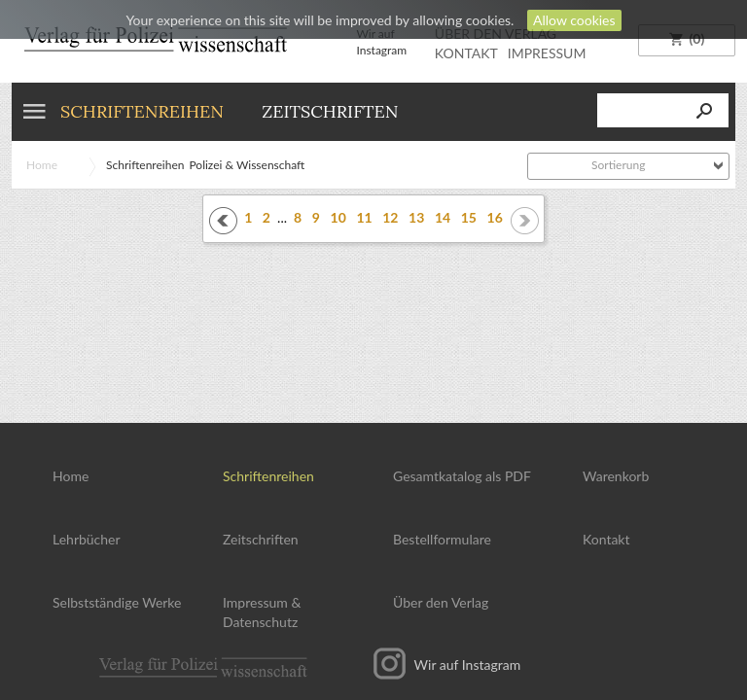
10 (338, 217)
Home (42, 165)
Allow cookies (574, 20)
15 (469, 217)
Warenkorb (616, 476)
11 (364, 217)
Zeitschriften (330, 111)
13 (416, 217)
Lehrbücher (87, 539)
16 (495, 217)
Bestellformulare (442, 539)
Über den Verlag (441, 602)
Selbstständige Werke (117, 602)
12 (390, 217)
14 (443, 217)
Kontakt (606, 539)
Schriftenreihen (142, 111)
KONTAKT (466, 53)
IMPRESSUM (547, 53)
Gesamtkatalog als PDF (462, 476)
